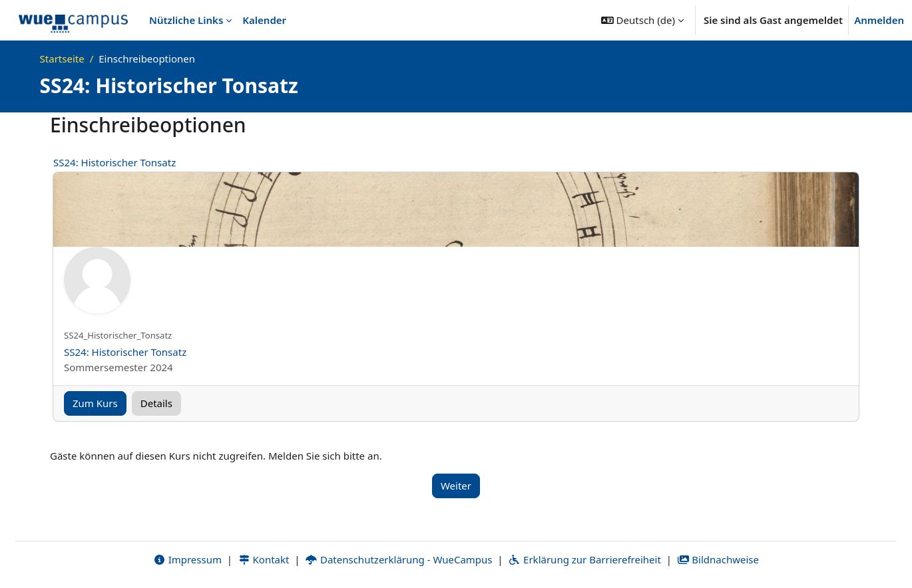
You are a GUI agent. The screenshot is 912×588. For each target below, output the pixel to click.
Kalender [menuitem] (264, 20)
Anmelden (879, 20)
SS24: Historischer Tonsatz (114, 162)
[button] (642, 20)
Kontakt (264, 559)
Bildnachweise (718, 559)
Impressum (187, 559)
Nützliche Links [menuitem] (186, 20)
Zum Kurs (95, 403)
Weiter (456, 486)
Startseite (62, 59)
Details (156, 403)
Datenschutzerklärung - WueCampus (398, 559)
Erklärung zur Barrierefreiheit (584, 559)
